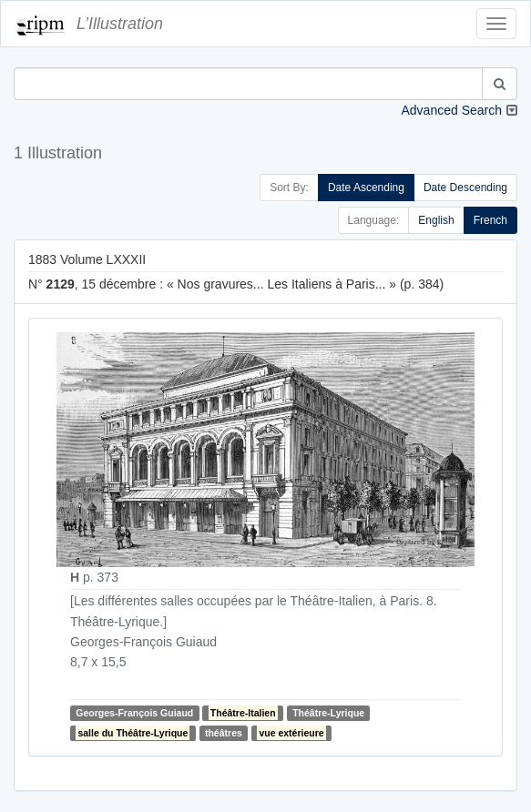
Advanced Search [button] (451, 110)
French (490, 220)
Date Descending (465, 188)
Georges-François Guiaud (134, 713)
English (436, 220)
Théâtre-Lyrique (328, 713)
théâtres (224, 733)
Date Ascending (366, 188)
